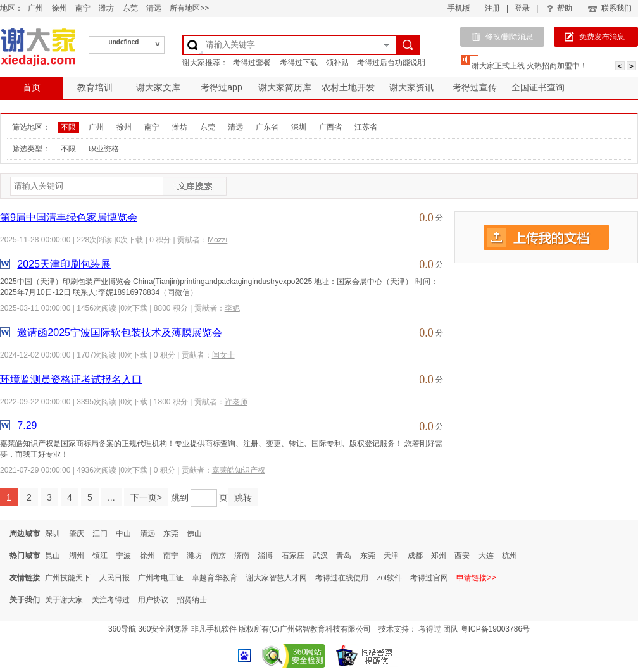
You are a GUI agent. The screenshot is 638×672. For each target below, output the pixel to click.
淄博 (265, 556)
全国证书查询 (538, 87)
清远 (154, 8)
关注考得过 (111, 600)
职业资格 (104, 149)
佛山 (194, 533)
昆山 (53, 556)
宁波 (123, 556)
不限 (68, 127)
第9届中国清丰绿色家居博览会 (69, 217)
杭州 (510, 556)
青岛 (344, 556)
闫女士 (223, 355)
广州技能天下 (68, 578)
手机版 (459, 8)
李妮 (232, 308)
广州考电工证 (161, 578)
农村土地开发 (348, 87)
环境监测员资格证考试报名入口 (71, 379)
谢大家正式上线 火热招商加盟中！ (529, 66)
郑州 (439, 556)
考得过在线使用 (342, 578)
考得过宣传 (475, 87)
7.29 (27, 426)
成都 (415, 556)
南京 (218, 556)
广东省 (267, 127)
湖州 (77, 556)
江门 (100, 533)
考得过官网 (429, 578)
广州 (35, 8)
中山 (123, 533)
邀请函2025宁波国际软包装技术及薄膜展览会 (120, 333)
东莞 (130, 8)
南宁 (83, 8)
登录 (522, 8)
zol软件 (389, 578)
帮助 (560, 8)
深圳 (299, 127)
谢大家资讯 (411, 87)
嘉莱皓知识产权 (239, 470)
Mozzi (217, 240)
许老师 (236, 402)
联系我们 (609, 8)
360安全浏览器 (163, 629)
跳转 (243, 497)
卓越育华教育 (215, 578)
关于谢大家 (64, 600)
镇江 (100, 556)
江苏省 (366, 127)
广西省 (330, 127)
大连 (486, 556)
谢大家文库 (158, 87)
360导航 (122, 629)
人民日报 (115, 578)
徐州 (59, 8)
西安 (462, 556)
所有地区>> (189, 8)
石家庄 (293, 556)
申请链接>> (476, 578)
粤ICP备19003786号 (495, 629)
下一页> (146, 497)
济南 (242, 556)
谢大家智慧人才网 (277, 578)
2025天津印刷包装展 (64, 264)
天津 (391, 556)
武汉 (320, 556)
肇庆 (77, 533)
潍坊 (106, 8)
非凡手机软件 (214, 629)
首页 (32, 87)
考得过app (221, 87)
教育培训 (95, 87)
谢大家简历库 (285, 87)
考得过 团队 (440, 629)
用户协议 (153, 600)
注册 (492, 8)
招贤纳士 (192, 600)
